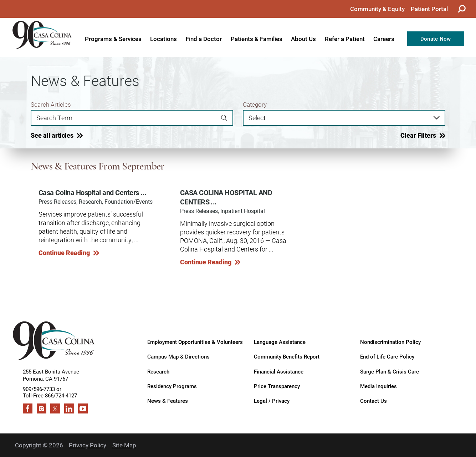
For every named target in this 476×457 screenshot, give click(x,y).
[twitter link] (55, 408)
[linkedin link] (69, 408)
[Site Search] (462, 9)
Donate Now (436, 39)
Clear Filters (418, 135)
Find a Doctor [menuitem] (204, 39)
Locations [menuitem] (163, 39)
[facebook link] (28, 408)
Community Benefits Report (287, 356)
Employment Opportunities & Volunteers (195, 342)
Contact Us (373, 401)
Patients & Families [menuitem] (257, 39)
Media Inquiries (378, 386)
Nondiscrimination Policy (390, 342)
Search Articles (51, 105)
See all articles (52, 135)
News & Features (168, 401)
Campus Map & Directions (178, 356)
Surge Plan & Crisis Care (390, 371)
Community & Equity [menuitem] (377, 9)
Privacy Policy (88, 445)
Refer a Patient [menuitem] (345, 39)
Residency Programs (172, 386)
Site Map (124, 445)
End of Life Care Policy (387, 356)
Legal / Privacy (272, 401)
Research (158, 371)
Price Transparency (277, 386)
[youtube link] (83, 408)
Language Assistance (280, 342)
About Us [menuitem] (303, 39)
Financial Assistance (279, 371)
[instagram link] (42, 408)
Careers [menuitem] (384, 39)
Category (255, 105)
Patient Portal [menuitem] (429, 9)
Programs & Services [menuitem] (113, 39)
